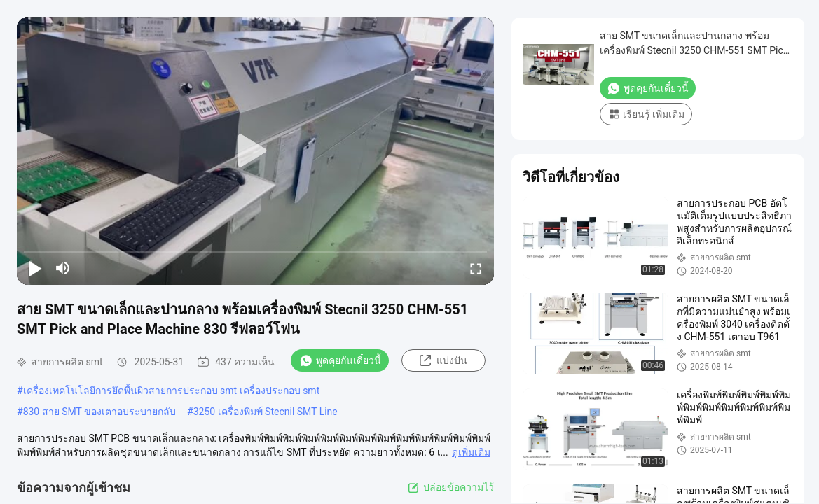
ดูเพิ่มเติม (471, 452)
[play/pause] (35, 268)
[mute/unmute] (63, 268)
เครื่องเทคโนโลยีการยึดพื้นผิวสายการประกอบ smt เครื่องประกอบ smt (172, 391)
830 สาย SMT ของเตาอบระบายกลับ (99, 412)
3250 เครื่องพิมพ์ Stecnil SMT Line (266, 412)
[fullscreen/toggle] (476, 268)
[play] (256, 151)
